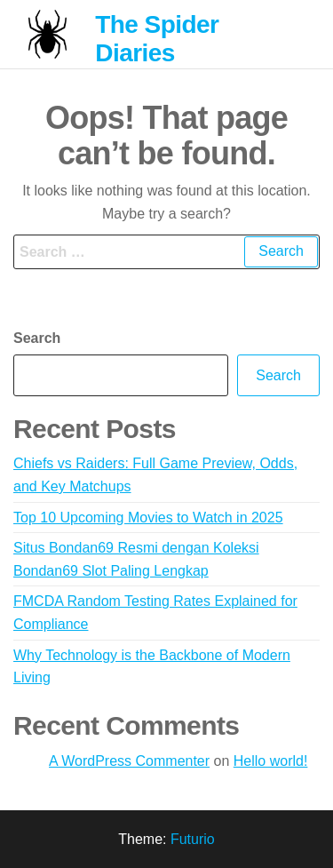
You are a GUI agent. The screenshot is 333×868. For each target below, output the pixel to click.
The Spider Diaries (157, 39)
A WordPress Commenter (129, 761)
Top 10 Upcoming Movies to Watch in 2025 (148, 518)
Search (37, 338)
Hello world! (271, 761)
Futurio (193, 839)
